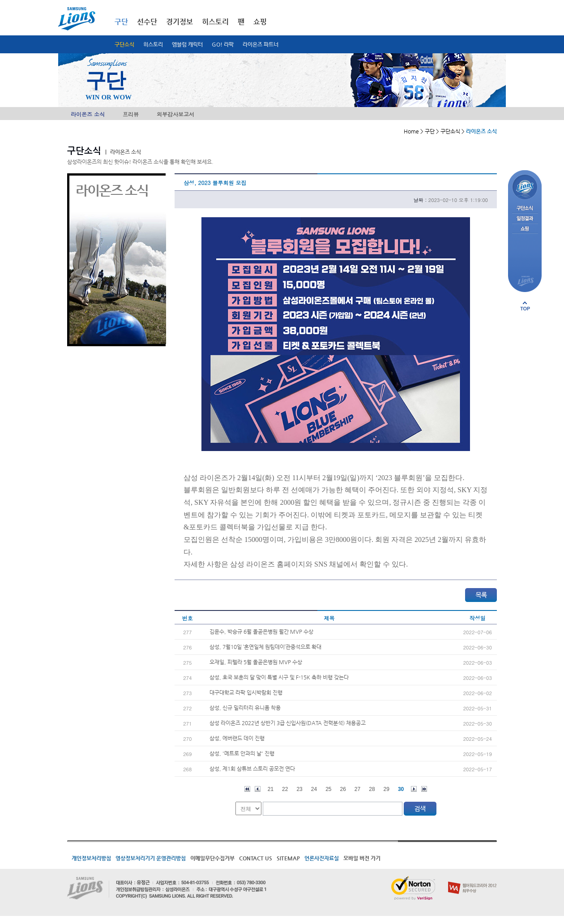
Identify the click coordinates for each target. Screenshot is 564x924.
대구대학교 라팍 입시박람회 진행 (246, 692)
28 (372, 789)
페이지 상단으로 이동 (525, 306)
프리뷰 (131, 114)
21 (271, 789)
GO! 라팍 (223, 44)
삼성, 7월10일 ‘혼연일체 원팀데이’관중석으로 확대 (265, 647)
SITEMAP (288, 858)
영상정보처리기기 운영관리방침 (151, 858)
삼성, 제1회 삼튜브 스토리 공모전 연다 (252, 769)
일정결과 (525, 219)
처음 (247, 789)
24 (314, 789)
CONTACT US (256, 858)
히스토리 (153, 44)
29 (387, 789)
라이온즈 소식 (88, 114)
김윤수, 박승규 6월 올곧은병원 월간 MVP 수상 (261, 632)
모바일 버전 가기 (362, 858)
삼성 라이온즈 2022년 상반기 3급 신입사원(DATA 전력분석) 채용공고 (288, 723)
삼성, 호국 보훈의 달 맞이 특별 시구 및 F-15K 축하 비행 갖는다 (279, 677)
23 (299, 789)
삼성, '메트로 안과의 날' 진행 (242, 753)
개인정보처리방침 (91, 858)
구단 (121, 22)
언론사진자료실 (322, 858)
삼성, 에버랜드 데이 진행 (237, 738)
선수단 (147, 22)
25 (328, 789)
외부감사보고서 (175, 114)
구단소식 (124, 44)
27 (357, 789)
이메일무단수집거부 (212, 858)
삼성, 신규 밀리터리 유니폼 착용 (245, 708)
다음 (414, 789)
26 (343, 789)
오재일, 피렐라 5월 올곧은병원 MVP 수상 (256, 662)
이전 (258, 789)
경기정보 (179, 22)
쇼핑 (260, 22)
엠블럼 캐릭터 (187, 44)
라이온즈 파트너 (261, 44)
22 (285, 789)
